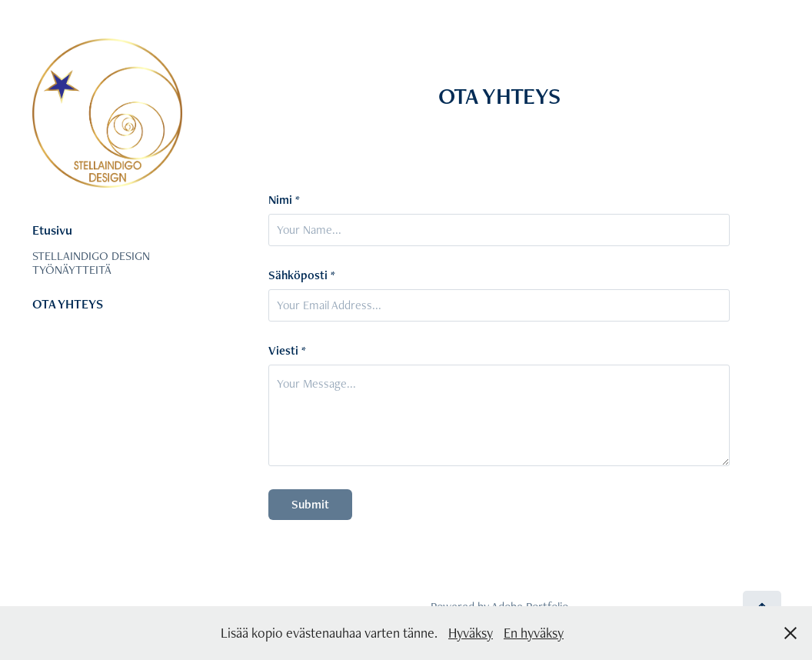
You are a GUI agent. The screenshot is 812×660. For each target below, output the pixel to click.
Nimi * (284, 200)
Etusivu (52, 230)
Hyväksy (471, 633)
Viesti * (287, 351)
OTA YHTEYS (68, 304)
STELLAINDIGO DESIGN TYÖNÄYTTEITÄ (91, 263)
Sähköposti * (302, 275)
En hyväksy (534, 633)
